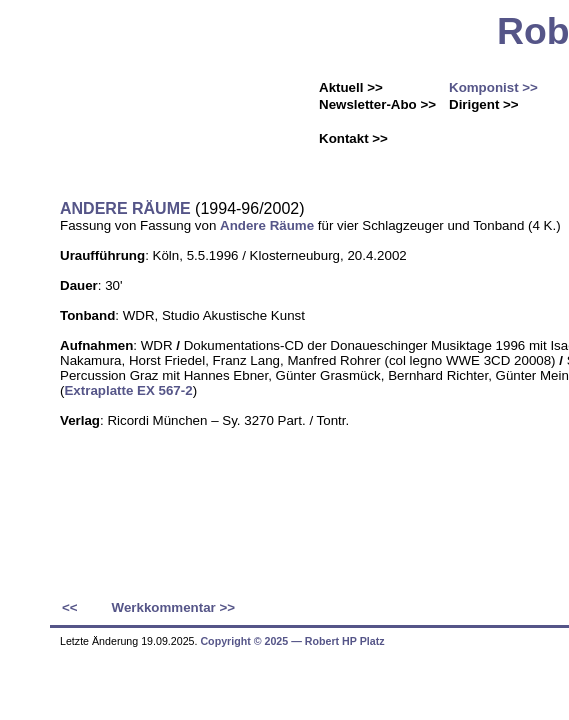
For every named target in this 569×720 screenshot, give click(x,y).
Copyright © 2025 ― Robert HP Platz (292, 641)
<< (70, 607)
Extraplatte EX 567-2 (128, 390)
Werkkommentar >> (173, 607)
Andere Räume (267, 225)
